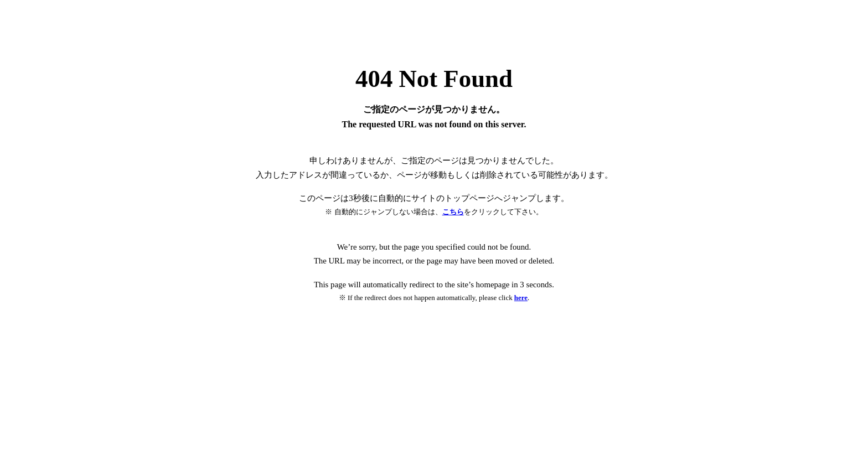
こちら (453, 212)
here (521, 298)
